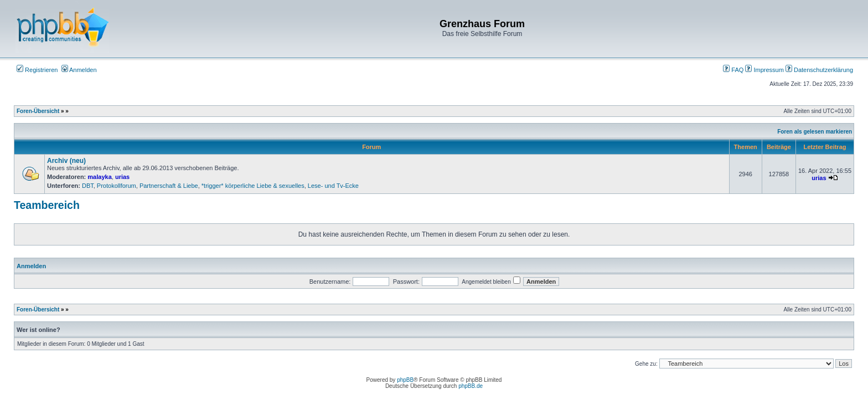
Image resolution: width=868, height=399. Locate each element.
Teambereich (47, 205)
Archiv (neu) (66, 161)
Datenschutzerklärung (819, 70)
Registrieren (37, 70)
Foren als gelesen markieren (815, 132)
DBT (88, 186)
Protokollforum (117, 186)
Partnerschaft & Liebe (169, 186)
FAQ (733, 70)
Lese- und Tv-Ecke (333, 186)
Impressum (764, 70)
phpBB (405, 380)
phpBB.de (471, 386)
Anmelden (79, 70)
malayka (99, 177)
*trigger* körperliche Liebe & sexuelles (253, 186)
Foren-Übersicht (38, 111)
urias (122, 177)
